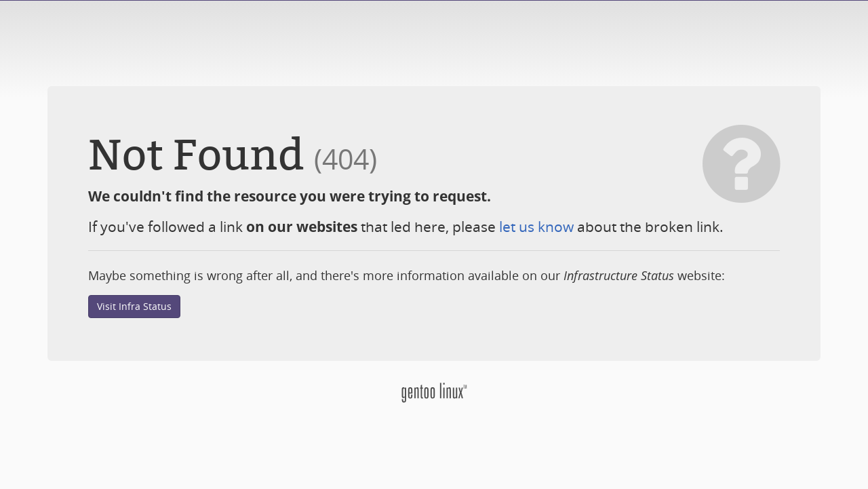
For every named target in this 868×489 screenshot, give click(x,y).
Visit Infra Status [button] (134, 306)
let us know (536, 227)
